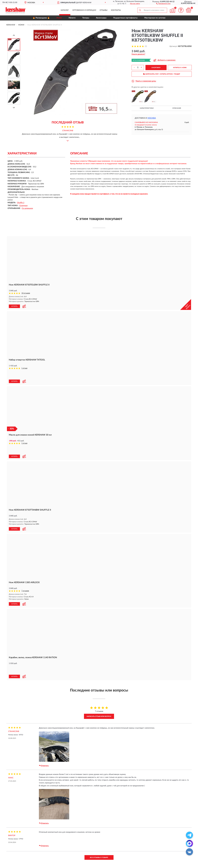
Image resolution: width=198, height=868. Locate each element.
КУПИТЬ (14, 306)
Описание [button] (177, 108)
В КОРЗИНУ (156, 68)
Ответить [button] (44, 740)
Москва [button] (152, 118)
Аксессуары (101, 18)
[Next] (14, 108)
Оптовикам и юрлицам (84, 10)
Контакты (116, 10)
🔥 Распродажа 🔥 (41, 18)
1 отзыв (24, 368)
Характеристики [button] (147, 108)
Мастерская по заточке (155, 18)
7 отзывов (25, 574)
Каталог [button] (65, 10)
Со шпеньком (27, 208)
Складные (23, 206)
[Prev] (14, 35)
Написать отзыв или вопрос (99, 690)
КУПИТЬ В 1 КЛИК (180, 68)
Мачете (72, 18)
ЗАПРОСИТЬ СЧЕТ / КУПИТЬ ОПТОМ (162, 74)
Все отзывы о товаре (99, 832)
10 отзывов (26, 293)
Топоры (86, 18)
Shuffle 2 (21, 203)
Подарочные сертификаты (125, 18)
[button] (163, 3)
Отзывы (104, 10)
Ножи (59, 18)
